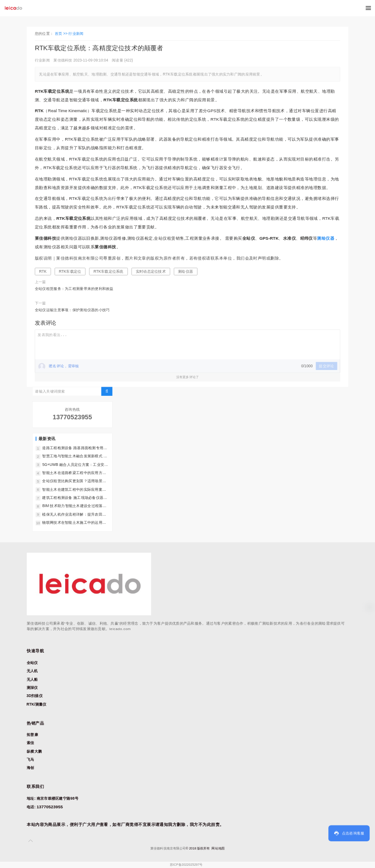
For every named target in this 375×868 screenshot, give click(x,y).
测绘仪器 (185, 271)
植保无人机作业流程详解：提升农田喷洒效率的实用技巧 (74, 515)
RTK (43, 271)
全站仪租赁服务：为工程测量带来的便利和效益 (74, 289)
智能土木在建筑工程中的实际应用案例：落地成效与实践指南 (72, 490)
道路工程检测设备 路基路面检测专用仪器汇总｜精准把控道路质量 (75, 448)
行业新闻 (76, 33)
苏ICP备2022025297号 (186, 865)
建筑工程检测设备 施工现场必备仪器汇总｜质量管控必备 (75, 498)
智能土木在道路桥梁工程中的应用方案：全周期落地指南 (72, 473)
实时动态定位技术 (151, 271)
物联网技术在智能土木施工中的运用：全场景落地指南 (74, 523)
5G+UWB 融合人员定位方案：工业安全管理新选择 (75, 465)
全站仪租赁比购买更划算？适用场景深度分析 (74, 481)
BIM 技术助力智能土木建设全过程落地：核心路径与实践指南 (72, 506)
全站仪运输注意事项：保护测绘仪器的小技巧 (72, 310)
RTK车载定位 (70, 271)
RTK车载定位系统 (109, 271)
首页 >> (62, 33)
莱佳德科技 (63, 60)
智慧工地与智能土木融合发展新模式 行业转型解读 (75, 457)
